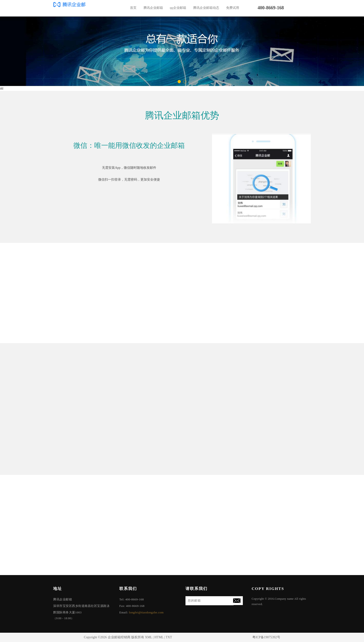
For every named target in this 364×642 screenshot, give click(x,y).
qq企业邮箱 (178, 8)
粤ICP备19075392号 (266, 637)
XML (149, 637)
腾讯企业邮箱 (153, 8)
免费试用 (233, 8)
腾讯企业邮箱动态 (206, 8)
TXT (169, 637)
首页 (133, 8)
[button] (179, 82)
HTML (159, 637)
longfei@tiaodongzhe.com (146, 612)
